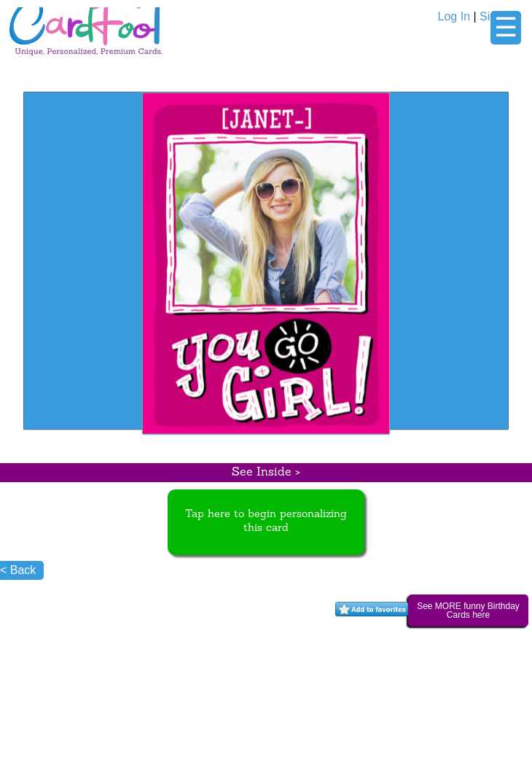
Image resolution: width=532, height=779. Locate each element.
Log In (454, 16)
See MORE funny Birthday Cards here (468, 611)
